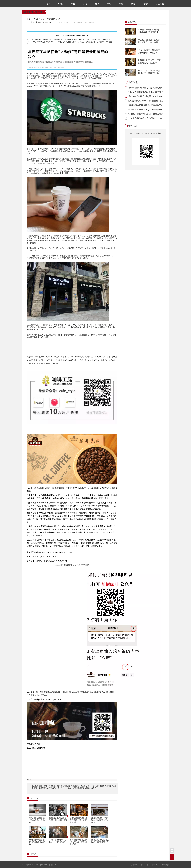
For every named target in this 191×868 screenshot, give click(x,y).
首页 (48, 4)
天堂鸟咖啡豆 (83, 692)
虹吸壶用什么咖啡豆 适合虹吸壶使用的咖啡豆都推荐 (149, 73)
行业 (73, 4)
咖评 (97, 4)
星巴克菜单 (32, 695)
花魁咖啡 (48, 692)
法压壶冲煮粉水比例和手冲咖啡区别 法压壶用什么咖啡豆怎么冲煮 (149, 32)
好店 (85, 4)
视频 (133, 4)
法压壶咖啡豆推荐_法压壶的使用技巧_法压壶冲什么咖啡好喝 (149, 63)
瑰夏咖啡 (56, 692)
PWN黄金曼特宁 (109, 692)
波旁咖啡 (64, 692)
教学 (145, 4)
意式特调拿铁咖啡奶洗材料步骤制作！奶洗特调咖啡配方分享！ (149, 42)
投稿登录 (165, 865)
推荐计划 (155, 865)
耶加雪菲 (39, 692)
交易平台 (160, 4)
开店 (121, 4)
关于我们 (135, 865)
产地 (109, 4)
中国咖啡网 (31, 4)
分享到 (29, 780)
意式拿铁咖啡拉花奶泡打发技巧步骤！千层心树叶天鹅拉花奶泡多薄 (149, 53)
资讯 (60, 4)
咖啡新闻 (40, 12)
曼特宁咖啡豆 (95, 692)
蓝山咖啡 (73, 692)
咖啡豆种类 (42, 695)
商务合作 (145, 865)
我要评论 (91, 22)
